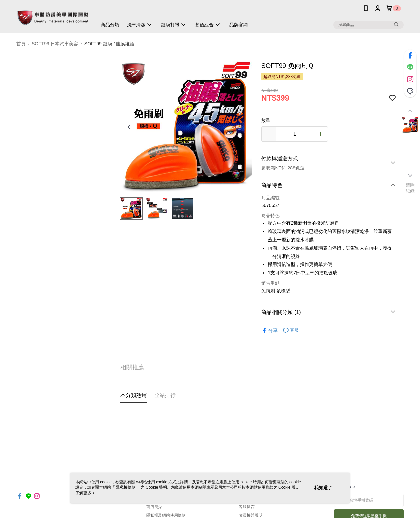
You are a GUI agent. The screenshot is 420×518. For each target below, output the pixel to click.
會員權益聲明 (251, 515)
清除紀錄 (410, 188)
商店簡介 (154, 507)
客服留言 (247, 507)
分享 (269, 331)
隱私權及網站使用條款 (166, 515)
